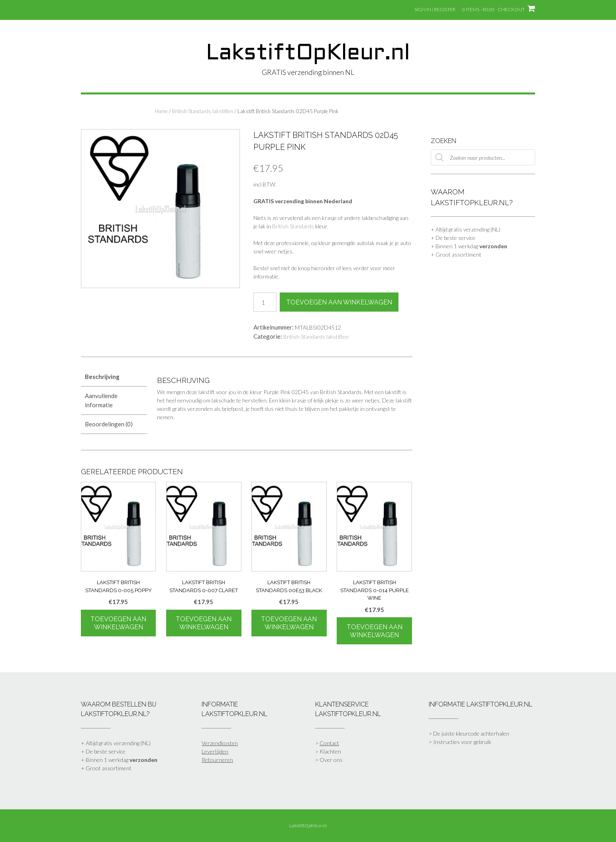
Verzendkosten (220, 743)
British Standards (293, 226)
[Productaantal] (265, 302)
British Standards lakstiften (203, 111)
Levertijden (215, 751)
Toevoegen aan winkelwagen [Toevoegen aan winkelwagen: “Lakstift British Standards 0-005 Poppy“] (118, 623)
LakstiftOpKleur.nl (308, 54)
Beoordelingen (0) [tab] (109, 424)
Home (161, 111)
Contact (329, 743)
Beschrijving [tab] (102, 377)
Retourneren (217, 760)
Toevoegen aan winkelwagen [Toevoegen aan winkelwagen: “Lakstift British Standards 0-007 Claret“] (204, 623)
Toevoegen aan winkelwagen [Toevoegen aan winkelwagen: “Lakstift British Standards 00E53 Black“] (289, 623)
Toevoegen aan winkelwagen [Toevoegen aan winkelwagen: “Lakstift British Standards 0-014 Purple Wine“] (375, 631)
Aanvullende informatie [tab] (101, 400)
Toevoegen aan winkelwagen (339, 302)
